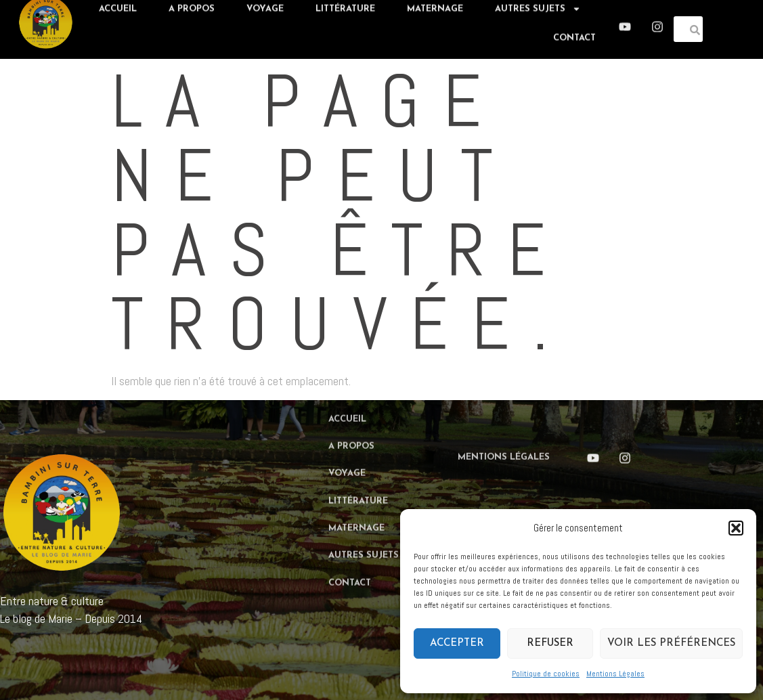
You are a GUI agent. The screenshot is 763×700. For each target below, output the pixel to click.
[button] (736, 528)
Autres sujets (371, 524)
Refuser (550, 643)
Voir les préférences (671, 643)
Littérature (358, 470)
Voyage (347, 443)
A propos (351, 415)
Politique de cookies (546, 674)
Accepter (457, 643)
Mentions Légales (615, 674)
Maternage (356, 497)
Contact (574, 33)
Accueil (347, 388)
